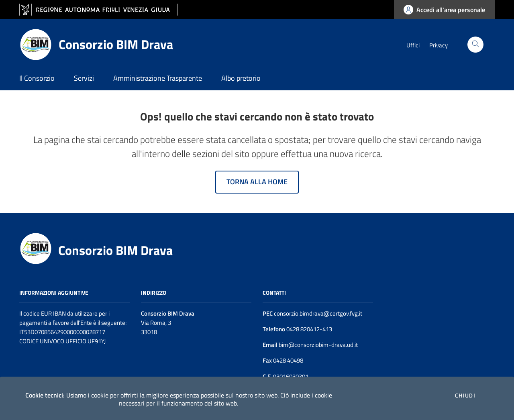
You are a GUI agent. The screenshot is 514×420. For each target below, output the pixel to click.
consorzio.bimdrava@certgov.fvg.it (318, 313)
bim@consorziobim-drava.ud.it (318, 345)
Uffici (413, 45)
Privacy (439, 45)
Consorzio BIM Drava (115, 250)
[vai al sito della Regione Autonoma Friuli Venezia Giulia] (99, 10)
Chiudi (465, 396)
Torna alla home (257, 182)
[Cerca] (475, 45)
